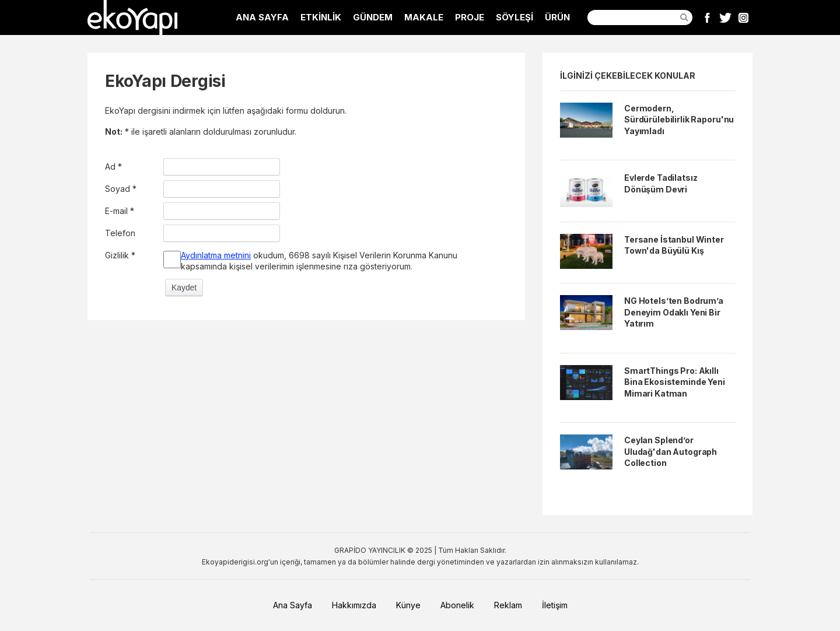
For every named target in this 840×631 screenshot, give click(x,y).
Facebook (707, 17)
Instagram (743, 17)
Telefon (120, 233)
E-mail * (120, 211)
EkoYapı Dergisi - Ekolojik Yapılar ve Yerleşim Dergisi (132, 17)
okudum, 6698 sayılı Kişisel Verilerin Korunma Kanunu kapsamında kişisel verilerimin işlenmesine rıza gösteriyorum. (319, 261)
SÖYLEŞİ (514, 17)
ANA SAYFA (262, 17)
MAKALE (424, 17)
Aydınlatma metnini (216, 255)
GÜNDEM (373, 17)
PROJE (470, 17)
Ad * (113, 166)
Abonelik (457, 605)
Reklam (508, 605)
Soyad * (121, 189)
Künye (408, 605)
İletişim (555, 605)
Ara (684, 17)
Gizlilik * (120, 255)
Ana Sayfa (293, 605)
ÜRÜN (557, 17)
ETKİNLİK (321, 17)
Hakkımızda (354, 605)
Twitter (725, 17)
